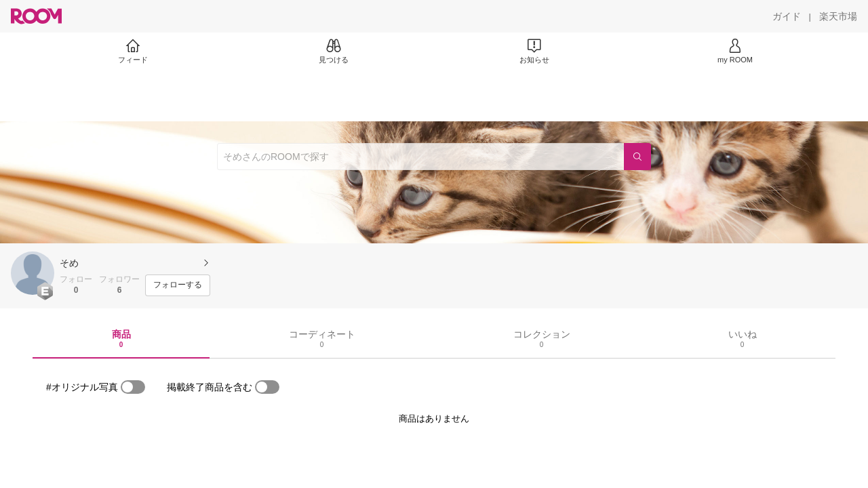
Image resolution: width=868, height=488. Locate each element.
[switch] (133, 387)
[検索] (637, 157)
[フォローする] (178, 285)
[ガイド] (787, 16)
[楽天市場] (838, 16)
